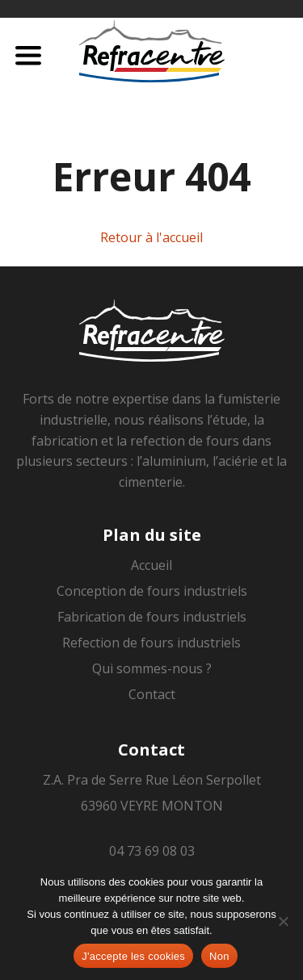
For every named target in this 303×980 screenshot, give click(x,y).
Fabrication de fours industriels (152, 617)
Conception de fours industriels (152, 591)
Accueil (151, 565)
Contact (152, 694)
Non (219, 956)
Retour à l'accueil (151, 237)
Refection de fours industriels (151, 643)
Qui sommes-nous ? (152, 668)
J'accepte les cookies (133, 956)
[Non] (283, 921)
